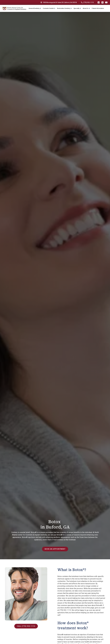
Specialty (77, 8)
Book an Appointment (55, 549)
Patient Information (98, 8)
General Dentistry (35, 8)
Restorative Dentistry (64, 8)
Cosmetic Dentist (49, 8)
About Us (86, 8)
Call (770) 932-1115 (26, 626)
